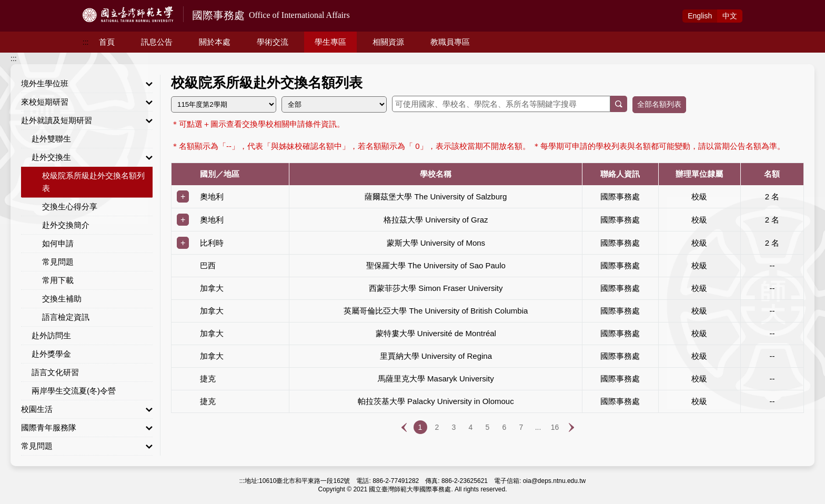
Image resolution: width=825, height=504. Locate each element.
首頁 (107, 42)
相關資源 (388, 42)
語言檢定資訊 (66, 317)
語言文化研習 (55, 372)
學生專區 (330, 42)
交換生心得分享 (70, 206)
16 (555, 427)
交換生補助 (62, 299)
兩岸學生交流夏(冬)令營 (74, 391)
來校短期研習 (87, 102)
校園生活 (87, 409)
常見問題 (58, 262)
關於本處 (215, 42)
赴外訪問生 (51, 335)
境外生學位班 (87, 84)
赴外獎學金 (51, 354)
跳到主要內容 (22, 6)
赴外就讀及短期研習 (87, 120)
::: (86, 42)
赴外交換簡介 (66, 225)
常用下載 (58, 280)
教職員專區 (450, 42)
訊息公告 (157, 42)
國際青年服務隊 (87, 428)
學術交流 (273, 42)
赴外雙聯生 (51, 139)
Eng (700, 16)
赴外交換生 (92, 157)
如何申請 (58, 243)
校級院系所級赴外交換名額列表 (93, 182)
